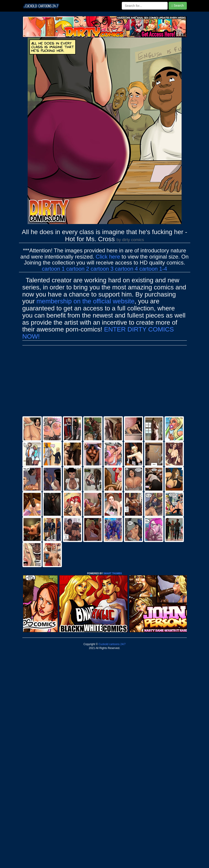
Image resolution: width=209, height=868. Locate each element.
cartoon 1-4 (153, 269)
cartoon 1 (53, 269)
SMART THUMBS (112, 573)
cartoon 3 (102, 269)
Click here (108, 257)
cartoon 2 (78, 269)
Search (178, 6)
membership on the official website (86, 301)
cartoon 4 (127, 269)
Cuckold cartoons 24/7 (112, 644)
